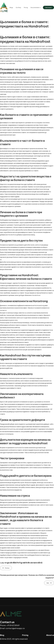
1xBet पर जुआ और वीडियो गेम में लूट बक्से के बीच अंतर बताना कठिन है (21, 563)
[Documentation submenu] (41, 8)
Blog (2, 635)
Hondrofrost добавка (15, 235)
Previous (7, 568)
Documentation (35, 7)
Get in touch (48, 8)
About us (50, 635)
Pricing (25, 635)
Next (48, 583)
